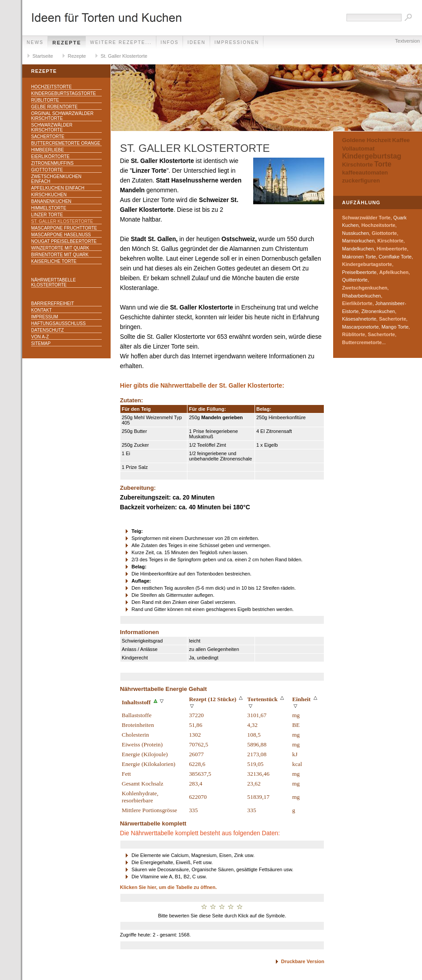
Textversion (407, 41)
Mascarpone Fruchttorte (64, 228)
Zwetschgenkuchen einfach (56, 179)
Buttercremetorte (362, 342)
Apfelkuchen (394, 272)
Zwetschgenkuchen (365, 288)
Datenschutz (48, 330)
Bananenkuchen (51, 201)
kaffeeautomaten (365, 173)
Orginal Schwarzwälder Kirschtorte (62, 116)
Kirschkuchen (49, 195)
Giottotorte (47, 170)
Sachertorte (48, 137)
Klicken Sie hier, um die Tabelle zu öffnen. (168, 887)
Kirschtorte (357, 165)
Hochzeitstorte (51, 87)
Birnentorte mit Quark (60, 255)
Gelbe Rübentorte (54, 107)
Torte (383, 164)
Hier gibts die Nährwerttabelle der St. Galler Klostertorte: (202, 386)
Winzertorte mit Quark (60, 248)
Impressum (45, 317)
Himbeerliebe (48, 150)
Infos (170, 42)
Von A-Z (40, 337)
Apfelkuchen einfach (58, 188)
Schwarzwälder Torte (366, 218)
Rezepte (67, 43)
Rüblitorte (45, 100)
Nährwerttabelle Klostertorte (54, 282)
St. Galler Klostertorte (124, 56)
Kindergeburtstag (372, 156)
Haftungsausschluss (58, 323)
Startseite (43, 56)
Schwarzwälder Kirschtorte (52, 127)
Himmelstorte (49, 208)
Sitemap (41, 343)
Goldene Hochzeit (366, 140)
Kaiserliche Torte (54, 261)
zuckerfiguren (361, 181)
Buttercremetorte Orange (66, 143)
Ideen (197, 42)
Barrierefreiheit (53, 304)
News (35, 42)
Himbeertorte (392, 249)
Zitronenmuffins (52, 163)
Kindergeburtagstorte (367, 264)
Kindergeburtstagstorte (64, 93)
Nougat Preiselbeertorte (64, 241)
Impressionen (237, 42)
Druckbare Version (303, 961)
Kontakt (41, 310)
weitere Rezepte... (121, 42)
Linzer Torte (47, 215)
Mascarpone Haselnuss (61, 235)
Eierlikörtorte (50, 157)
